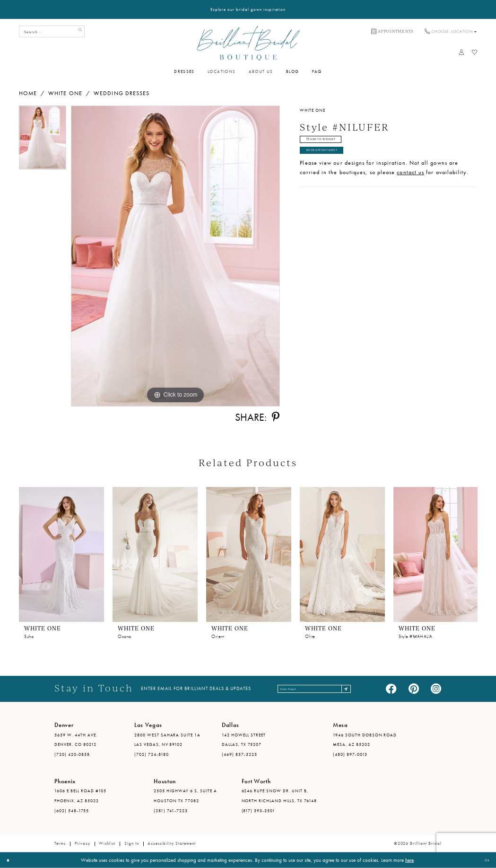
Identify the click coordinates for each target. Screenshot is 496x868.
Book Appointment (332, 159)
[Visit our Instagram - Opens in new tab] (436, 689)
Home (28, 93)
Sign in (132, 843)
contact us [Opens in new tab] (410, 184)
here (409, 860)
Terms (60, 843)
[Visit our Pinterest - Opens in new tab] (414, 689)
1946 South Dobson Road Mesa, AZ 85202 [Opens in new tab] (365, 740)
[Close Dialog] (10, 860)
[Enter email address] (315, 689)
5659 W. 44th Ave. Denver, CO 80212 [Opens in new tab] (76, 740)
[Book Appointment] (392, 32)
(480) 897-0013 (350, 754)
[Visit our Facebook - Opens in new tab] (391, 689)
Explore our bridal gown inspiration (248, 9)
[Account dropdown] (462, 52)
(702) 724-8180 (152, 754)
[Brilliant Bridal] (248, 43)
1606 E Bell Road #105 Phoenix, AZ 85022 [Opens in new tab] (80, 796)
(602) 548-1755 (72, 811)
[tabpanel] (43, 140)
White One (65, 93)
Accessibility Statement (171, 843)
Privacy (83, 843)
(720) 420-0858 (72, 754)
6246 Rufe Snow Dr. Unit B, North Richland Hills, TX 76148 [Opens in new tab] (279, 796)
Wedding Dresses (122, 93)
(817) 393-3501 (259, 811)
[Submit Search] (78, 31)
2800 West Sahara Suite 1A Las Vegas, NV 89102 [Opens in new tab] (167, 740)
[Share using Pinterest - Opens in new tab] (276, 417)
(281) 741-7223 (171, 811)
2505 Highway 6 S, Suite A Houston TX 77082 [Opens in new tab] (185, 796)
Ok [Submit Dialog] (485, 860)
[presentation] (61, 554)
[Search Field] (52, 31)
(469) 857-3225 (239, 754)
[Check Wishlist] (474, 52)
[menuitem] (392, 32)
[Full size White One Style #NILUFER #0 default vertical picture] (175, 256)
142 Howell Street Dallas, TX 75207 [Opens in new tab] (244, 740)
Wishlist (107, 843)
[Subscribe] (365, 689)
